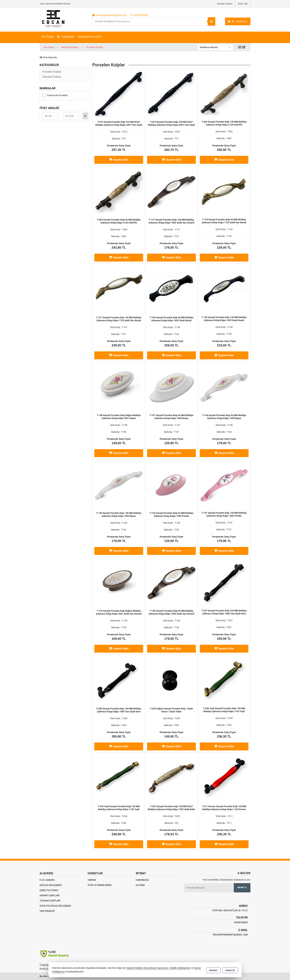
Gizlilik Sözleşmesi (51, 885)
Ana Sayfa (47, 37)
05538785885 (241, 923)
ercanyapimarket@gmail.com (230, 935)
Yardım (92, 880)
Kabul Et (230, 970)
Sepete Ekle (119, 160)
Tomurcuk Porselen (55, 95)
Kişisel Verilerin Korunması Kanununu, (148, 968)
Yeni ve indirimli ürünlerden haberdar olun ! (226, 880)
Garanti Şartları (49, 896)
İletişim (140, 885)
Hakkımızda (142, 880)
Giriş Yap (243, 4)
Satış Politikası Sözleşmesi (55, 906)
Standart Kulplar (52, 77)
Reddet (213, 970)
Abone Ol (242, 887)
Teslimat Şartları (50, 901)
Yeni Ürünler (47, 911)
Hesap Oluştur (225, 4)
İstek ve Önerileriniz (100, 885)
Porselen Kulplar (52, 72)
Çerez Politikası (49, 890)
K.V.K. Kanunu (47, 880)
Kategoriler (66, 37)
